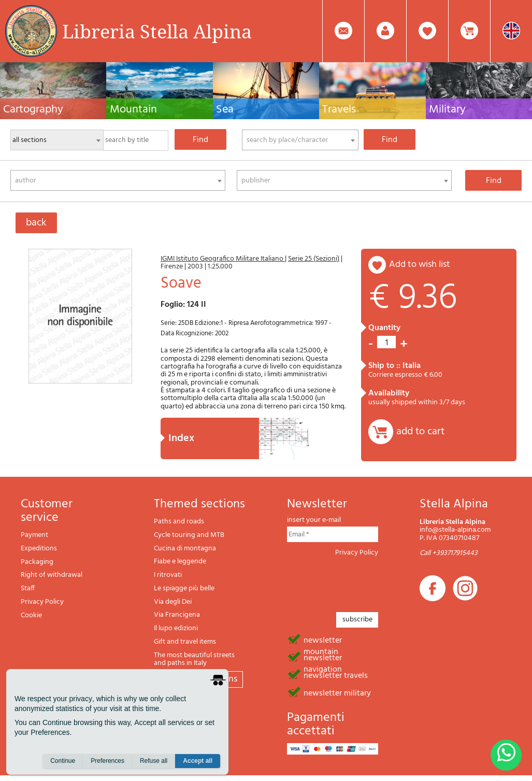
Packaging (37, 562)
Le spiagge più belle (184, 588)
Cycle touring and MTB (189, 535)
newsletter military (337, 692)
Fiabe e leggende (180, 562)
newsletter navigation (323, 657)
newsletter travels (336, 675)
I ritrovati (168, 575)
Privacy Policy (42, 602)
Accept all (198, 761)
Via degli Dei (173, 602)
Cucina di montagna (185, 549)
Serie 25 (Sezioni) (314, 259)
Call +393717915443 (449, 553)
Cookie (31, 615)
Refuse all (154, 761)
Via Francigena (177, 615)
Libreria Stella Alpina (157, 31)
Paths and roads (179, 522)
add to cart (420, 432)
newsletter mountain (323, 640)
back (36, 223)
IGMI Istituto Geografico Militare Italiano (223, 259)
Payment (34, 535)
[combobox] (300, 140)
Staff (28, 588)
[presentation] (366, 581)
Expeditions (39, 549)
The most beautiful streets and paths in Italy (194, 659)
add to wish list (420, 265)
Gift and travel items (185, 642)
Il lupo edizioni (176, 628)
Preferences (107, 761)
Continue (63, 761)
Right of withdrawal (52, 575)
